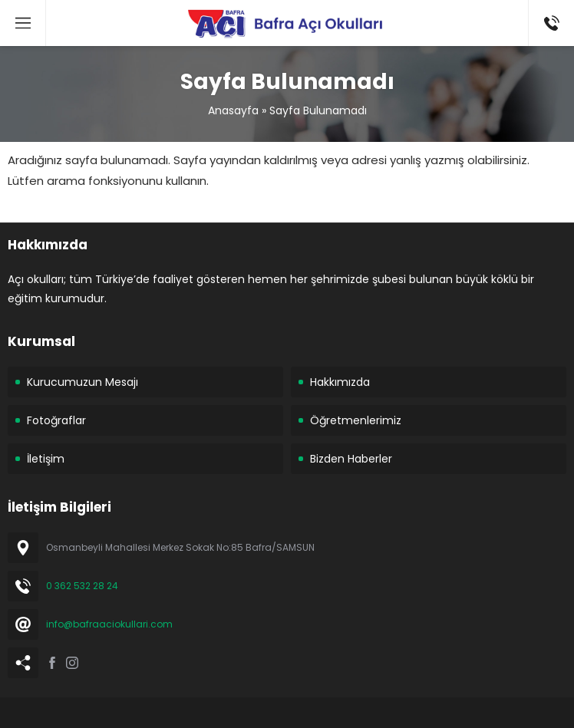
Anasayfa (233, 110)
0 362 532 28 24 (82, 586)
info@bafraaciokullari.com (109, 624)
